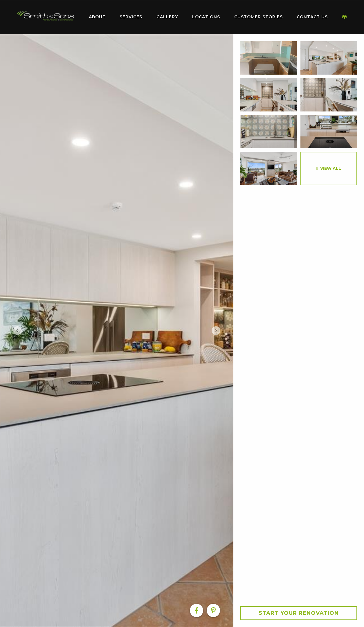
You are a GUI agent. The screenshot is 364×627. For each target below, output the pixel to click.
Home (46, 16)
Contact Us (312, 17)
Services (131, 17)
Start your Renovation (299, 613)
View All (331, 168)
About (97, 17)
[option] (117, 331)
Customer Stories (258, 17)
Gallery (167, 17)
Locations (206, 17)
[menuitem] (46, 17)
